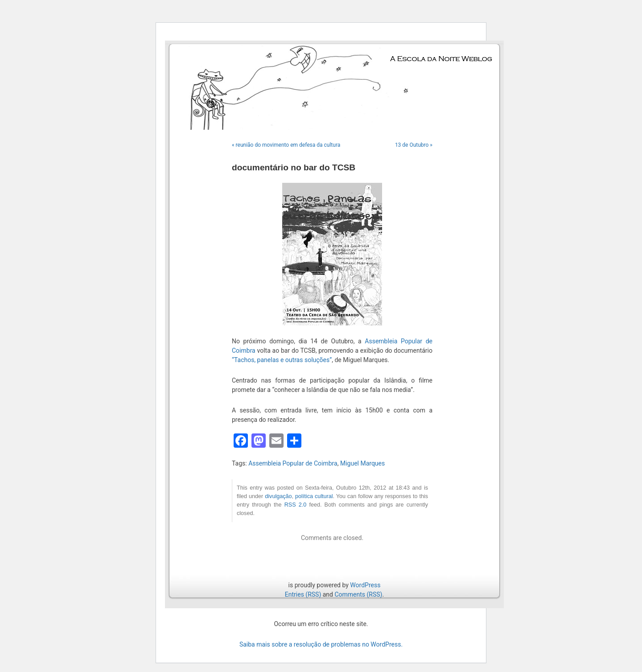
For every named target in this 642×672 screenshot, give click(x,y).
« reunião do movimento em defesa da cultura (286, 145)
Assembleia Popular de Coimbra (293, 463)
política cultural (314, 496)
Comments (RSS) (358, 594)
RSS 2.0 (296, 505)
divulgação (278, 496)
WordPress (365, 585)
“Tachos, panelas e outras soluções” (282, 360)
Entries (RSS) (303, 594)
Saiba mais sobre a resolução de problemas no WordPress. (321, 644)
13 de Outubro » (414, 145)
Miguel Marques (362, 463)
